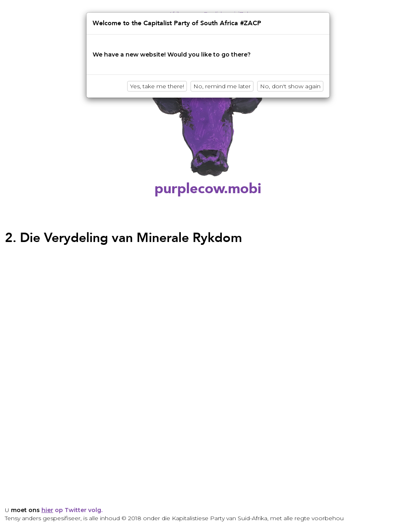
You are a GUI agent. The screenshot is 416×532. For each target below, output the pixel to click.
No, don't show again (290, 86)
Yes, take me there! (157, 86)
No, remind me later (222, 86)
